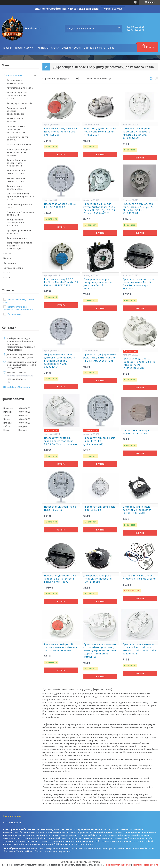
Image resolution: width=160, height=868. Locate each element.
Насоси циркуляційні (19, 145)
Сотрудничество (13, 268)
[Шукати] (119, 28)
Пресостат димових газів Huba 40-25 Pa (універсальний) (99, 441)
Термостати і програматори (15, 187)
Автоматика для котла (20, 88)
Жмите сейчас (113, 9)
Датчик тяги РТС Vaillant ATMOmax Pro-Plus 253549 (139, 577)
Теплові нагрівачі (17, 238)
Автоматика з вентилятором (15, 82)
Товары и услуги (24, 48)
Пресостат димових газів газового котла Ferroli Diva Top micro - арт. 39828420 (139, 284)
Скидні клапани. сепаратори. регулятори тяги (16, 129)
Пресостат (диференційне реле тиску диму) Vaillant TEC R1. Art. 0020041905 (100, 358)
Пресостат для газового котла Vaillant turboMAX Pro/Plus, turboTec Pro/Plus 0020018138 (140, 649)
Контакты (43, 48)
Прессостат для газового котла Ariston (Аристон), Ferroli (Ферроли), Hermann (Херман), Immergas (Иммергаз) (100, 651)
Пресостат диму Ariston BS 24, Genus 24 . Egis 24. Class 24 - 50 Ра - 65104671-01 (138, 209)
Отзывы (8, 278)
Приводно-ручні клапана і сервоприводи (16, 111)
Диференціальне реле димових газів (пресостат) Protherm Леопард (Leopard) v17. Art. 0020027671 (61, 361)
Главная (8, 48)
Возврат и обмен (71, 48)
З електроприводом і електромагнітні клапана (19, 152)
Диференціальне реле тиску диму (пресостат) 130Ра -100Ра (98, 579)
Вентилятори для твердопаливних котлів (17, 95)
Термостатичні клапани (16, 120)
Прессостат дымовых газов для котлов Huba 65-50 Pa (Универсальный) (60, 441)
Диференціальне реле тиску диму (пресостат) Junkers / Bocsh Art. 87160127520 (138, 133)
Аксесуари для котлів (19, 103)
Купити (61, 155)
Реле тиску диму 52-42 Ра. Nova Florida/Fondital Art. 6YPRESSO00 (61, 132)
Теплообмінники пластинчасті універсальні (17, 163)
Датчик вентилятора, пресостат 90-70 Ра (136, 432)
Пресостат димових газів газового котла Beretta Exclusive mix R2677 (60, 579)
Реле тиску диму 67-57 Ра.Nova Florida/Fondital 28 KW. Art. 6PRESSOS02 (61, 282)
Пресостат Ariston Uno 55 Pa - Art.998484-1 (60, 205)
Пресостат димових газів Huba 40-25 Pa (60, 508)
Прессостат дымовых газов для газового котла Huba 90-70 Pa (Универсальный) (139, 363)
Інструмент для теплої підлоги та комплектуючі (20, 246)
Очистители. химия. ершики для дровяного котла (20, 196)
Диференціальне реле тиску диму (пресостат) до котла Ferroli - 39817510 (98, 284)
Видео (7, 258)
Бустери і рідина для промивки (19, 232)
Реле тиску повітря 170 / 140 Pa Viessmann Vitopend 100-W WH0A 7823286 (61, 647)
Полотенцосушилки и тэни (20, 206)
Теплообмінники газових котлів (17, 172)
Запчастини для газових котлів (16, 180)
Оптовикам (10, 263)
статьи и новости (12, 823)
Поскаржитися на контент (118, 865)
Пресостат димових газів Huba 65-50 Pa (99, 508)
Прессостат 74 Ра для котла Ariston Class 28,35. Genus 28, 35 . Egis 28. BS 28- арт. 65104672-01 (100, 209)
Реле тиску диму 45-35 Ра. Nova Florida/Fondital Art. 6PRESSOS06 (100, 132)
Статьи (55, 48)
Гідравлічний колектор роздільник (20, 213)
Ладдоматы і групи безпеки (18, 138)
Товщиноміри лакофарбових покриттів (15, 222)
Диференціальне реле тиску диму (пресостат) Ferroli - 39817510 (138, 510)
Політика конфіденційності (145, 865)
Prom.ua (96, 862)
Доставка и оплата (94, 48)
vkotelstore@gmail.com (18, 387)
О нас (111, 48)
